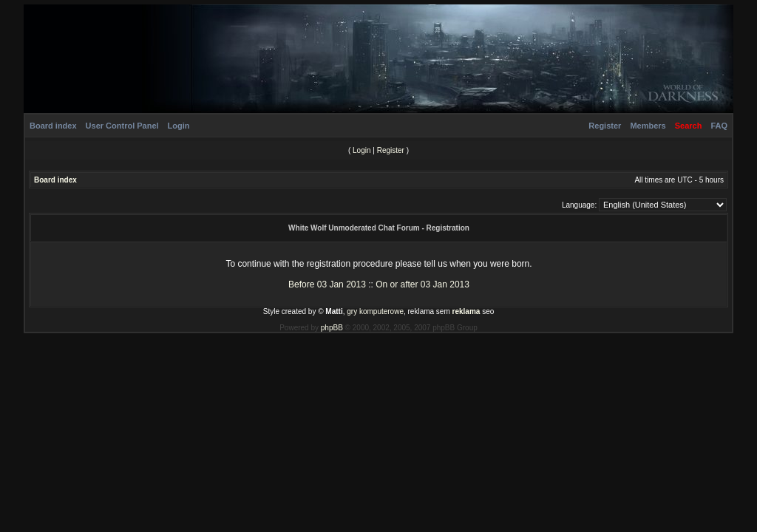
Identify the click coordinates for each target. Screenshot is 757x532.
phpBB (332, 328)
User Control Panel (122, 126)
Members (648, 126)
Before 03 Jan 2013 (327, 284)
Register (605, 126)
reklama (466, 311)
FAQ (719, 126)
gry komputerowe (375, 311)
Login (179, 126)
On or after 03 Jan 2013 (422, 284)
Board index (53, 126)
